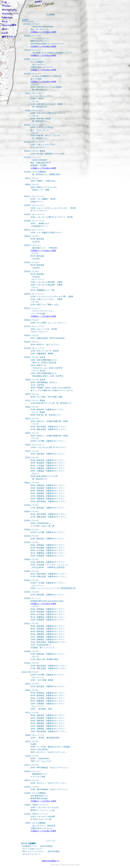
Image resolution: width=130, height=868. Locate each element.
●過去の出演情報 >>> (51, 861)
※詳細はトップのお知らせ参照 (43, 32)
